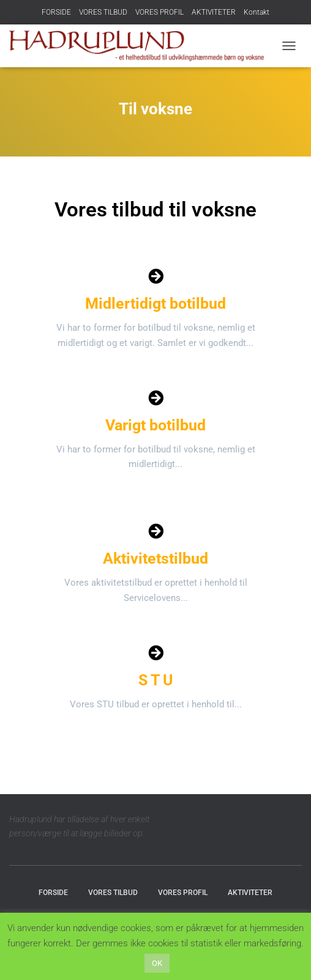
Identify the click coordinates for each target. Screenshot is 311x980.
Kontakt (257, 12)
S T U (155, 680)
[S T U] (156, 653)
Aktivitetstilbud (155, 558)
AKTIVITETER (214, 12)
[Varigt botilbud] (156, 398)
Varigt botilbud (155, 425)
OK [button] (157, 963)
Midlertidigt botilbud (155, 304)
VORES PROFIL (159, 12)
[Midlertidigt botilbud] (156, 276)
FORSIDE (56, 12)
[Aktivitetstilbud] (156, 531)
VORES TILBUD (103, 12)
